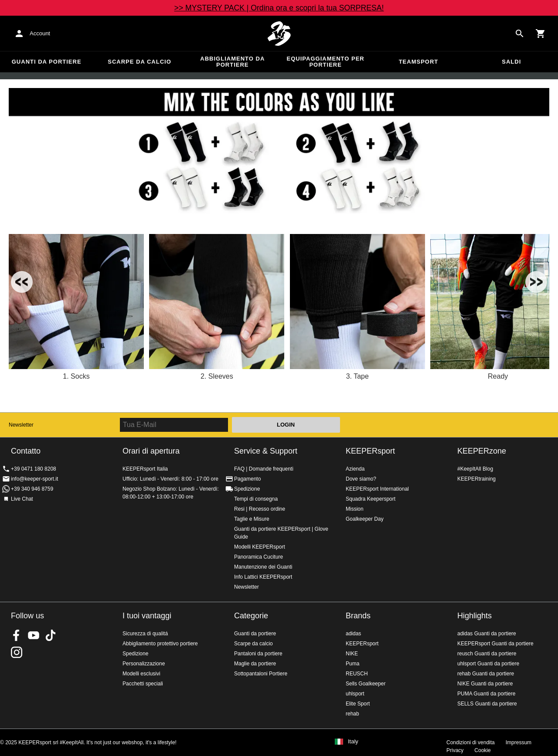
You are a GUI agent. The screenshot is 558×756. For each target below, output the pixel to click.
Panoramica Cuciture (259, 557)
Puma (352, 664)
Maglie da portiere (255, 664)
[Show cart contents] (541, 34)
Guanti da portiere (47, 62)
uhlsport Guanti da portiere (488, 664)
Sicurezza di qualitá (145, 634)
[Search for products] (520, 34)
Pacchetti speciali (143, 684)
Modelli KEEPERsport (260, 547)
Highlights (475, 616)
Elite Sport (358, 704)
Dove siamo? (361, 479)
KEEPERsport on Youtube (34, 635)
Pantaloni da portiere (258, 654)
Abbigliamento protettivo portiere (160, 644)
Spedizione (247, 489)
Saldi (511, 62)
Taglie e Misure (252, 519)
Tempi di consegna (256, 499)
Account (40, 33)
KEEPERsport (370, 451)
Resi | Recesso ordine (260, 509)
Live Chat (22, 499)
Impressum (519, 742)
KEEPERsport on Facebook (17, 635)
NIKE (352, 654)
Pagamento (247, 479)
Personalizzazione (144, 664)
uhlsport (355, 694)
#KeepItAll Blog (475, 469)
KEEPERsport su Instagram (17, 652)
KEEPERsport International (377, 489)
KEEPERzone (482, 451)
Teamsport (419, 62)
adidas (353, 634)
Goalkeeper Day (365, 519)
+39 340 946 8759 (32, 489)
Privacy (455, 750)
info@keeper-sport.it (34, 479)
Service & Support (266, 451)
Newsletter (21, 425)
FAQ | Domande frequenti (264, 469)
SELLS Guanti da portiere (487, 704)
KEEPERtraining (476, 479)
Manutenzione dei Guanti (263, 567)
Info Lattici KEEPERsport (263, 577)
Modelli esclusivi (141, 674)
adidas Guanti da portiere (487, 634)
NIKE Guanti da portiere (485, 684)
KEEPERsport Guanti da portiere (495, 644)
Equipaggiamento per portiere (326, 62)
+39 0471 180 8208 (34, 469)
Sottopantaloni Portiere (261, 674)
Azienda (355, 469)
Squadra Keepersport (371, 499)
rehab (352, 714)
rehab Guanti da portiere (486, 674)
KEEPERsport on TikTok (51, 635)
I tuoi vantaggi (147, 616)
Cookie (482, 750)
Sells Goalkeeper (366, 684)
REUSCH (357, 674)
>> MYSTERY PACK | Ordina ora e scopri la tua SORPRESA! (279, 8)
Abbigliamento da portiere (232, 62)
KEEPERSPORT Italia (279, 34)
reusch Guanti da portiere (487, 654)
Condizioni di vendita (471, 742)
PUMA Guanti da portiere (486, 694)
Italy (353, 742)
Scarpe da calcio (139, 62)
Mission (355, 509)
